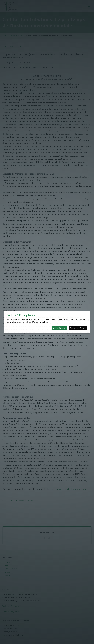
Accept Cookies (59, 328)
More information (40, 322)
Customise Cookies (78, 328)
